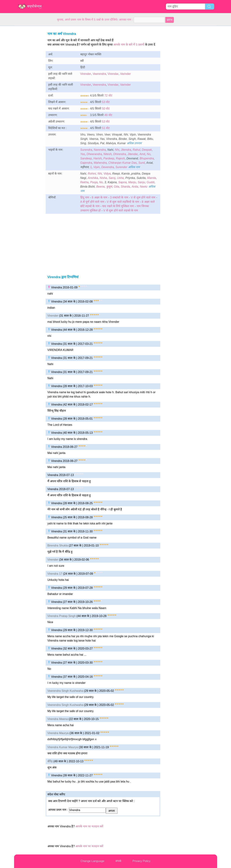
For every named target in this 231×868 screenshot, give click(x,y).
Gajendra (86, 163)
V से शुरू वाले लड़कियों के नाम (123, 202)
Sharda (125, 187)
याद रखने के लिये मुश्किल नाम (118, 206)
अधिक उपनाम (134, 143)
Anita (135, 187)
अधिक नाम (134, 167)
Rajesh (120, 158)
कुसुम (109, 187)
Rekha (84, 182)
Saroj (112, 178)
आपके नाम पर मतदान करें (89, 826)
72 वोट (108, 96)
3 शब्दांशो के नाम (120, 197)
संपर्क (118, 861)
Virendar (113, 74)
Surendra (86, 150)
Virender (86, 74)
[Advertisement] (29, 80)
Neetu (144, 187)
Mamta (152, 178)
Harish (97, 158)
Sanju (141, 182)
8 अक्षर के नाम (100, 197)
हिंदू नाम (85, 197)
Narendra (100, 150)
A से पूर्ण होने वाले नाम (92, 202)
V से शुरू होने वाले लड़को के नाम (121, 210)
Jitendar (133, 154)
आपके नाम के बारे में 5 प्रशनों (129, 45)
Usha (120, 178)
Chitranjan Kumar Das (122, 163)
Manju (132, 182)
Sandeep (86, 158)
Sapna (122, 182)
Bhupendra (147, 158)
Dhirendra (119, 154)
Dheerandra (94, 154)
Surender (121, 167)
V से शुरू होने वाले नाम (143, 197)
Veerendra (99, 74)
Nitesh (107, 154)
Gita (116, 187)
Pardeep (109, 158)
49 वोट (108, 115)
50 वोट (106, 109)
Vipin (96, 167)
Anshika (93, 178)
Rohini (92, 174)
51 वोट (106, 128)
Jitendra (126, 150)
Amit (142, 154)
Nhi (117, 150)
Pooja (94, 182)
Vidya (107, 174)
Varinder (125, 74)
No (149, 154)
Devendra (107, 167)
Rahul (136, 150)
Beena (100, 187)
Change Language (92, 861)
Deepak (147, 150)
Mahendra (100, 163)
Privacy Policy (141, 861)
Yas (83, 154)
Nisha (103, 178)
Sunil (141, 163)
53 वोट (106, 102)
